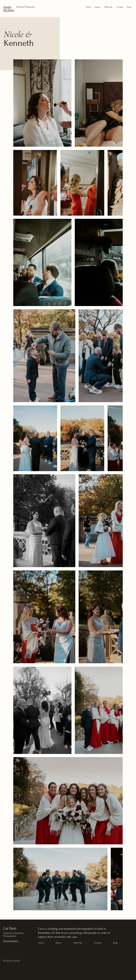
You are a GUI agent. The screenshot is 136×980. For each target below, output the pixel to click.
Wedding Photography (26, 7)
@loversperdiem (11, 941)
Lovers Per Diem (9, 8)
